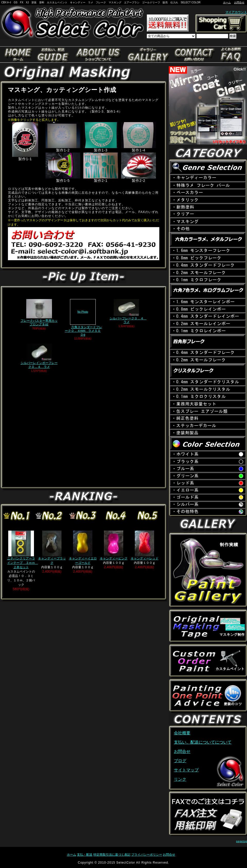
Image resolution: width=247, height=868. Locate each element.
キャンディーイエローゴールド (83, 548)
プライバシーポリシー (147, 855)
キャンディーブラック (52, 548)
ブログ (180, 761)
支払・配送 (85, 855)
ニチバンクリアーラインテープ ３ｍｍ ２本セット (23, 550)
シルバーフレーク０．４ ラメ (128, 311)
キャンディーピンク (114, 545)
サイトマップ (186, 770)
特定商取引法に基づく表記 (112, 855)
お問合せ (239, 2)
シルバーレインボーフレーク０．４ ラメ (39, 356)
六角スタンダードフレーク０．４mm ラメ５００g (83, 318)
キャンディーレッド (145, 545)
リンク (180, 779)
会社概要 (182, 733)
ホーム (227, 2)
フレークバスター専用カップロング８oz (39, 313)
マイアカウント (236, 12)
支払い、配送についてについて (203, 742)
